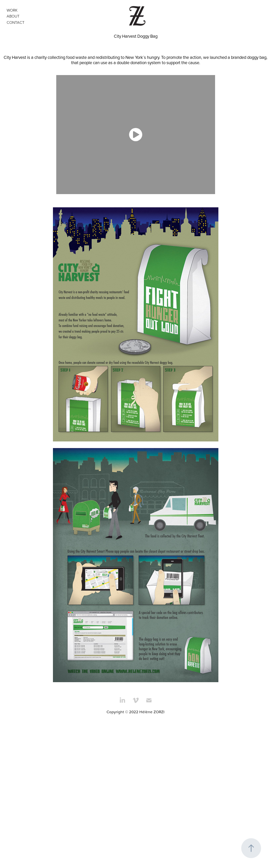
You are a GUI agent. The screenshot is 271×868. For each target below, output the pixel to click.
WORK (12, 10)
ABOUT (13, 16)
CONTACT (16, 22)
